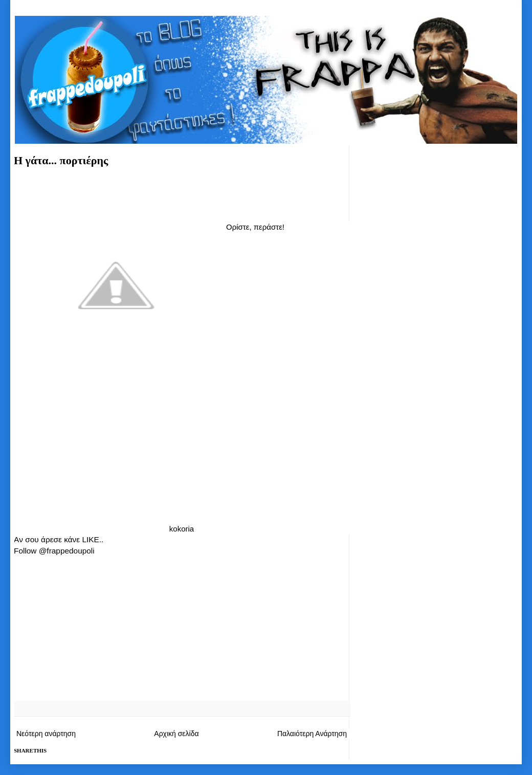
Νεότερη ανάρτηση (46, 734)
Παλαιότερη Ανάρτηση (312, 734)
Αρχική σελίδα (176, 734)
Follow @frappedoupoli (54, 551)
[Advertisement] (182, 192)
